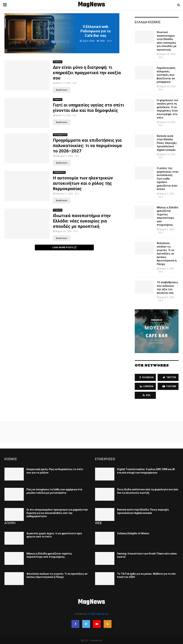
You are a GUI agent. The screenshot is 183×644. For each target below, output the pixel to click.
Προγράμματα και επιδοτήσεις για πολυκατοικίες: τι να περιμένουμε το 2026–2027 (87, 146)
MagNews (91, 5)
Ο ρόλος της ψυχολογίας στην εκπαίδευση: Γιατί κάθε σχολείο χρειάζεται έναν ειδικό (168, 179)
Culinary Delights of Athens (133, 533)
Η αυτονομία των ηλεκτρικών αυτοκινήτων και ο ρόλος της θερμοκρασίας (83, 183)
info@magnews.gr (98, 614)
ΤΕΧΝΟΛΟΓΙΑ (59, 172)
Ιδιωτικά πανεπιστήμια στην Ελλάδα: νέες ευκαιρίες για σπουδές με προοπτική (82, 221)
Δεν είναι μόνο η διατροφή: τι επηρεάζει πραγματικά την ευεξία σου (87, 73)
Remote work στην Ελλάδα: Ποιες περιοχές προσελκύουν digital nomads (167, 143)
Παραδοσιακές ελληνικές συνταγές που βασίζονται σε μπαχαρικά (166, 75)
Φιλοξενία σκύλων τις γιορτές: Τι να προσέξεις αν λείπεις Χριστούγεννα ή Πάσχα (167, 254)
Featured (58, 62)
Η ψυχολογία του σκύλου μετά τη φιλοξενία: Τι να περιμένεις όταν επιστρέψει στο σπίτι (167, 109)
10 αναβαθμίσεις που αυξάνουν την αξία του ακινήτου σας (167, 288)
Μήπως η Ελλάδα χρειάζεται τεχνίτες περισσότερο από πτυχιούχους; (167, 216)
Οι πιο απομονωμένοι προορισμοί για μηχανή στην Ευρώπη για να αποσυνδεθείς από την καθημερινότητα (57, 513)
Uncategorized (60, 135)
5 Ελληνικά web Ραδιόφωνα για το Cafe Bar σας (100, 31)
